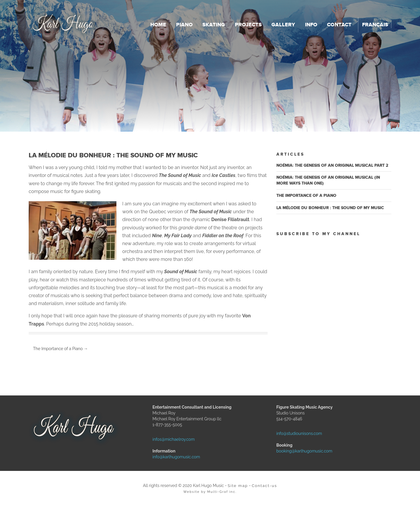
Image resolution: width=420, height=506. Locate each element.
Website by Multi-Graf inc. (210, 492)
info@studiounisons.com (290, 433)
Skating (214, 25)
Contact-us (265, 486)
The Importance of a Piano (60, 349)
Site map (238, 486)
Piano (184, 25)
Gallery (283, 25)
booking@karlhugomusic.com (290, 451)
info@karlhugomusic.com (166, 457)
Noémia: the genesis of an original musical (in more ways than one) (328, 180)
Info (311, 25)
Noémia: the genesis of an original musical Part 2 (332, 165)
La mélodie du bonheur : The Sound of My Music (330, 208)
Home (158, 25)
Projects (248, 25)
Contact (339, 25)
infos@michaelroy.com (166, 439)
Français (375, 25)
